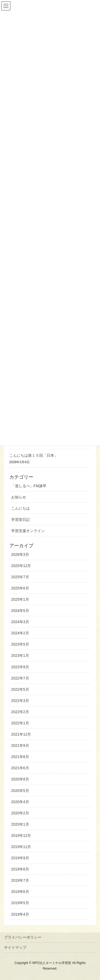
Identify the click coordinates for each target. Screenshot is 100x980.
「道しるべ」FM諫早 (29, 486)
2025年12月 (21, 566)
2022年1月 (20, 723)
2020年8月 (20, 779)
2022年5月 (20, 689)
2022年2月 (20, 712)
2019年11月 (21, 847)
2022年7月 (20, 678)
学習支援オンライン (28, 531)
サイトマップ (15, 947)
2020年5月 (20, 791)
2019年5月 (20, 903)
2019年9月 (20, 858)
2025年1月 (20, 599)
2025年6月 (20, 588)
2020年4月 (20, 802)
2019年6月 (20, 892)
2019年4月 (20, 914)
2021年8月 (20, 757)
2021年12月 (21, 734)
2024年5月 (20, 611)
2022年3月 (20, 701)
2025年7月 (20, 577)
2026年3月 (20, 555)
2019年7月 (20, 880)
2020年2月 (20, 813)
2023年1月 (20, 655)
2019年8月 (20, 869)
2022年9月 (20, 667)
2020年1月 (20, 824)
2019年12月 (21, 835)
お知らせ (19, 497)
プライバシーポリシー (23, 937)
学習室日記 (21, 520)
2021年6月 (20, 768)
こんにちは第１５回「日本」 (34, 456)
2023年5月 (20, 644)
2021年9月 (20, 745)
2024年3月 (20, 622)
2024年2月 (20, 633)
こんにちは (21, 508)
